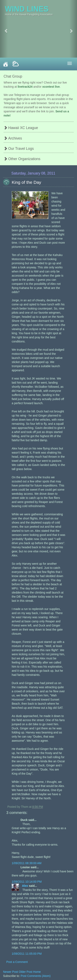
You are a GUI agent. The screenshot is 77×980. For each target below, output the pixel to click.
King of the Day (26, 182)
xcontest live (51, 87)
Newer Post (11, 972)
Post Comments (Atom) (36, 976)
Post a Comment (17, 962)
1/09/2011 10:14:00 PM (27, 882)
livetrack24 (25, 87)
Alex (25, 886)
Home (37, 972)
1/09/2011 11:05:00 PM (27, 954)
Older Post (26, 972)
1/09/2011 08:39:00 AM (27, 863)
